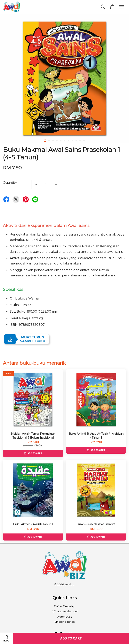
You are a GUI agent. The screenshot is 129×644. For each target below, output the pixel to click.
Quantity (10, 183)
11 (84, 141)
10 (80, 141)
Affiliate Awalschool (65, 611)
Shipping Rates (64, 622)
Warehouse (64, 617)
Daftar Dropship (64, 606)
